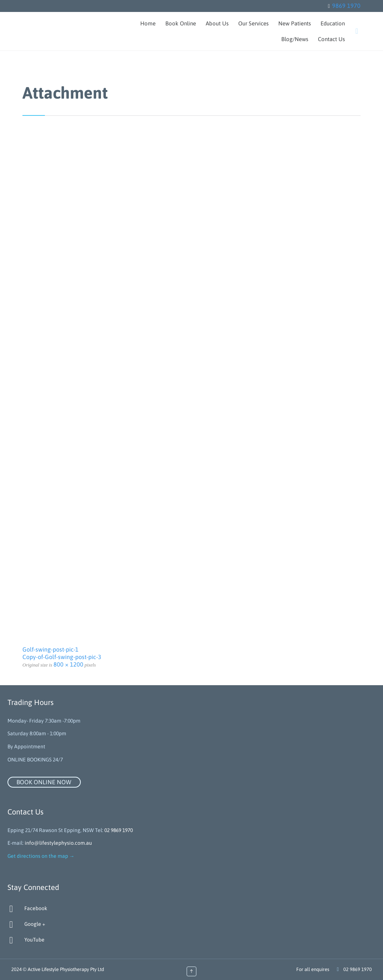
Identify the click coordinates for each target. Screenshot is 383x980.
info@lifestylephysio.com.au (58, 843)
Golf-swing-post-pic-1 (50, 649)
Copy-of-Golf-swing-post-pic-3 (62, 657)
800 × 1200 (68, 664)
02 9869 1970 (119, 830)
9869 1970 (346, 6)
